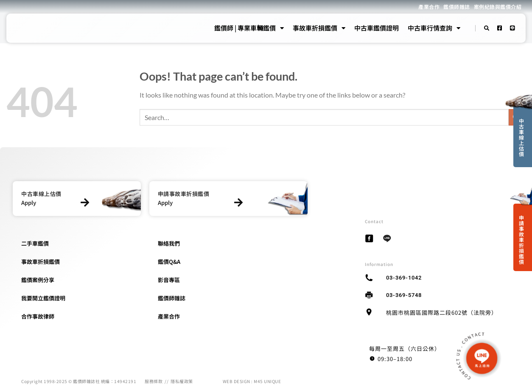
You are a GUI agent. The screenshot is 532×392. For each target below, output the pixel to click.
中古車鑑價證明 (377, 28)
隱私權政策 (182, 381)
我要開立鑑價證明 (43, 298)
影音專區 (169, 280)
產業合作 (429, 7)
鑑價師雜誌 (457, 7)
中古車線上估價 (521, 137)
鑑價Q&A (169, 262)
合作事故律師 (38, 316)
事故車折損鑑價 (319, 28)
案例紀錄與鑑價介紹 (498, 7)
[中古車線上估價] (85, 203)
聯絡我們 (169, 243)
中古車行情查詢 (434, 28)
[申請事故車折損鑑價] (239, 203)
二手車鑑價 (35, 243)
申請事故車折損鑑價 (521, 239)
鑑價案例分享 (38, 280)
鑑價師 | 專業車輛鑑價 (249, 28)
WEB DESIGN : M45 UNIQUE (252, 381)
